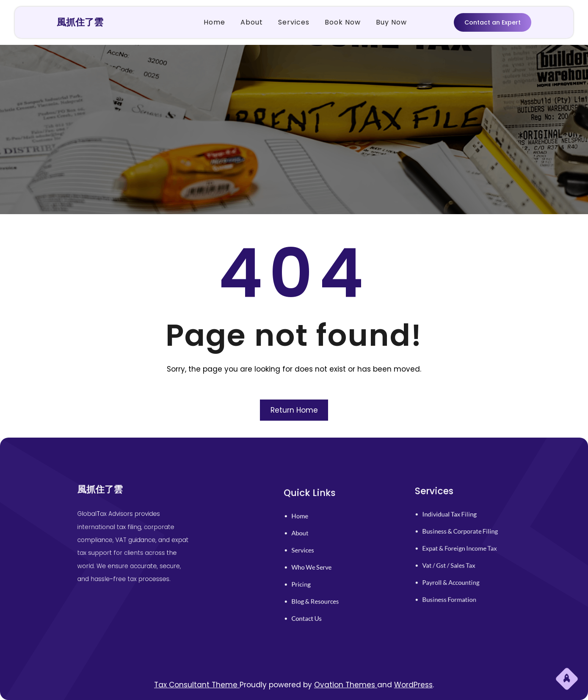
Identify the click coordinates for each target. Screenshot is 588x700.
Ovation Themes (346, 685)
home (308, 526)
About (308, 539)
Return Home (294, 410)
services (310, 552)
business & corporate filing (461, 535)
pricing (309, 579)
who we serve (317, 565)
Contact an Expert (493, 22)
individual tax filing (453, 522)
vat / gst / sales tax (453, 562)
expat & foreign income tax (461, 548)
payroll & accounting (454, 575)
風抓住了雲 (80, 21)
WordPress (413, 685)
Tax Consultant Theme (197, 685)
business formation (453, 588)
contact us (313, 605)
